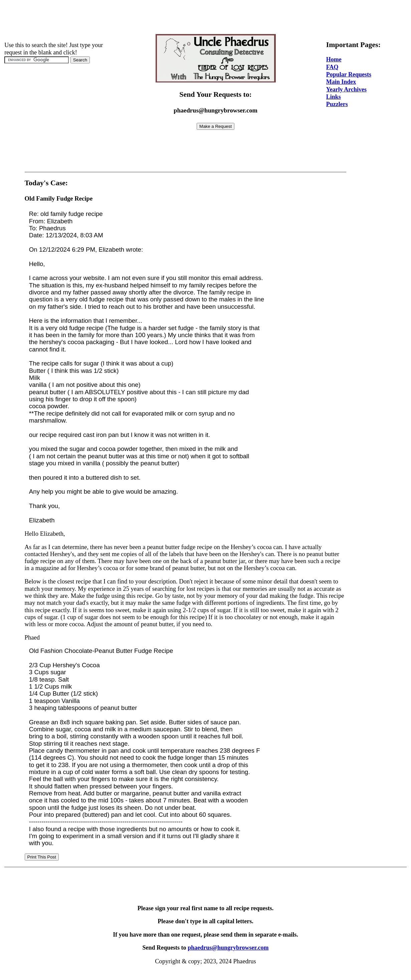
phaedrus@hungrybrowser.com (228, 948)
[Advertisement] (206, 18)
